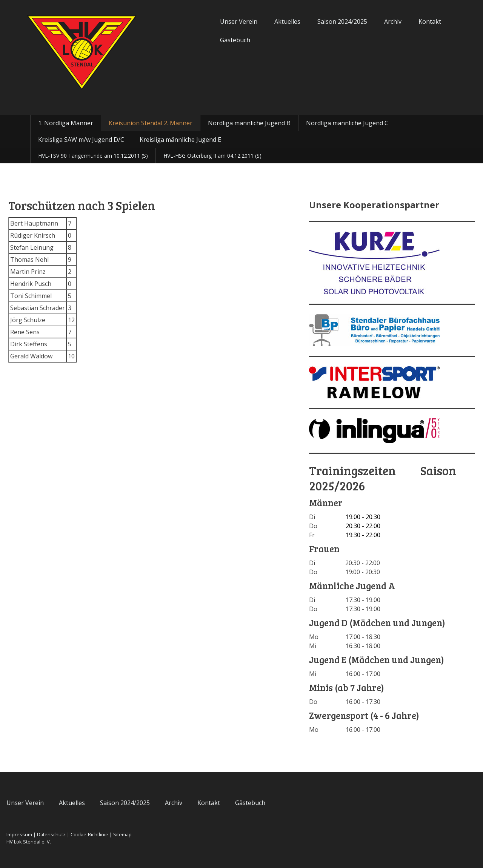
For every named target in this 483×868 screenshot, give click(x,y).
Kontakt (402, 22)
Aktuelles (260, 22)
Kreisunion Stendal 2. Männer (151, 123)
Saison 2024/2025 (315, 22)
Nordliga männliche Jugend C (347, 123)
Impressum (47, 834)
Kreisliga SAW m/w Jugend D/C (81, 140)
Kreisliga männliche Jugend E (180, 140)
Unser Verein (211, 22)
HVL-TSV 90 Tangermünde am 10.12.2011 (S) (93, 156)
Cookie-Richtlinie (117, 834)
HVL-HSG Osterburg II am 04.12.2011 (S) (212, 156)
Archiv (365, 22)
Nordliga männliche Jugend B (249, 123)
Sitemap (150, 834)
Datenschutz (79, 834)
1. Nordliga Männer (66, 123)
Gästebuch (208, 40)
